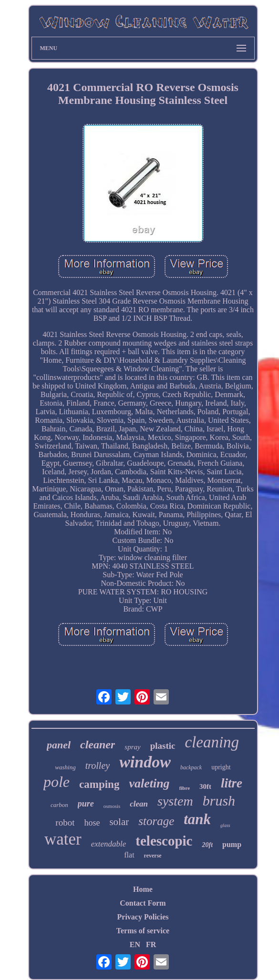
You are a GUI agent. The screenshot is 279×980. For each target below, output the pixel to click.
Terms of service (143, 931)
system (175, 801)
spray (132, 747)
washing (65, 767)
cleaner (98, 745)
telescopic (164, 841)
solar (119, 822)
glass (225, 825)
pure (86, 804)
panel (59, 745)
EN (135, 944)
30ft (205, 786)
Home (143, 889)
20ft (207, 845)
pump (232, 844)
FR (151, 944)
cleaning (212, 742)
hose (92, 823)
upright (221, 767)
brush (219, 801)
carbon (59, 805)
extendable (109, 844)
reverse (153, 856)
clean (139, 804)
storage (156, 821)
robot (65, 822)
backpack (191, 767)
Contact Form (143, 903)
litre (232, 783)
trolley (98, 766)
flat (129, 855)
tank (197, 819)
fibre (185, 788)
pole (57, 782)
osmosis (112, 806)
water (63, 839)
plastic (163, 746)
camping (99, 784)
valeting (149, 783)
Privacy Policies (143, 917)
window (145, 762)
